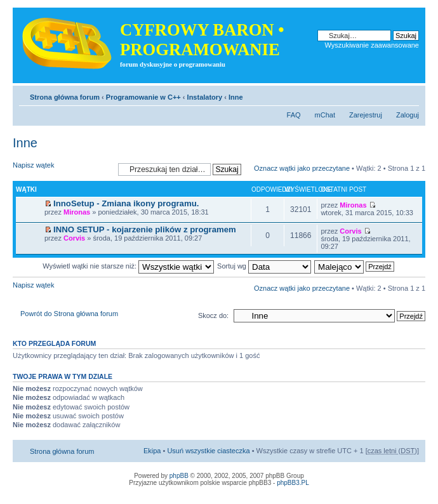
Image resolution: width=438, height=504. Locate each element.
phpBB (179, 476)
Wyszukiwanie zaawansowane (372, 45)
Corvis (74, 238)
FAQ (294, 115)
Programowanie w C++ (143, 97)
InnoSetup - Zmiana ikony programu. (126, 203)
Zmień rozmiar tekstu (410, 95)
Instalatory (205, 97)
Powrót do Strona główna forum (69, 314)
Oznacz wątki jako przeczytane (302, 168)
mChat (325, 115)
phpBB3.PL (293, 483)
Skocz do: (213, 315)
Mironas (77, 212)
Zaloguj (408, 115)
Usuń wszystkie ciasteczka (208, 451)
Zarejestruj (366, 115)
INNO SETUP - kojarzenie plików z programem (145, 229)
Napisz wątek (62, 169)
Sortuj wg (264, 266)
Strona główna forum (65, 97)
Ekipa (152, 451)
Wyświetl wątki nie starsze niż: (128, 266)
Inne (236, 97)
